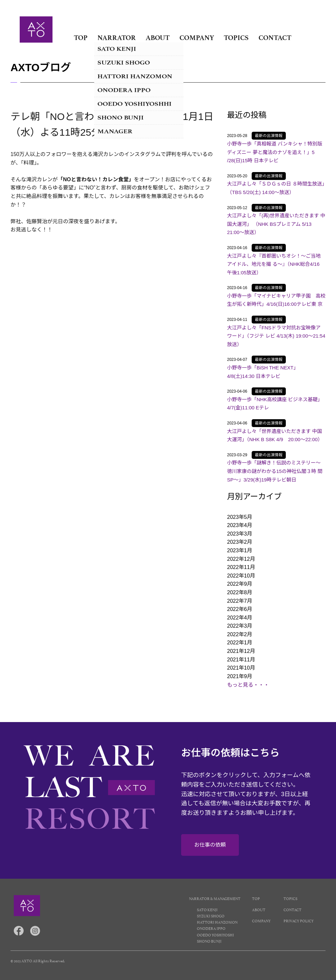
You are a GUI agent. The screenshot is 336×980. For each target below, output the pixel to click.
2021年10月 (241, 668)
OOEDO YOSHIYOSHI (215, 935)
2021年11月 (241, 660)
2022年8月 (240, 592)
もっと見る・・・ (248, 685)
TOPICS (236, 38)
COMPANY (197, 38)
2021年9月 (240, 676)
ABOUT (158, 38)
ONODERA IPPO (211, 928)
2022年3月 (240, 626)
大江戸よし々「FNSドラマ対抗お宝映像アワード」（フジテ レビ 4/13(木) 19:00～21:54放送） (276, 336)
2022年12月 (241, 559)
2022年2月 (240, 634)
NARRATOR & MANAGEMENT (215, 898)
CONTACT (275, 38)
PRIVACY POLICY (299, 921)
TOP (81, 38)
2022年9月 (240, 584)
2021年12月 (241, 651)
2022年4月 (240, 618)
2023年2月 (240, 542)
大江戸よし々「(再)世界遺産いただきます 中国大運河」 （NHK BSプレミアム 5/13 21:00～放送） (276, 224)
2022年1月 (240, 643)
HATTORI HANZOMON (217, 922)
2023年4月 (240, 525)
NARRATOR (117, 38)
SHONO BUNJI (209, 941)
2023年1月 (240, 550)
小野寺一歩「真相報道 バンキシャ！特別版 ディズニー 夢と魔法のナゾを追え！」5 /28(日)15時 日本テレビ (275, 152)
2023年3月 (240, 534)
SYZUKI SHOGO (211, 916)
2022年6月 (240, 609)
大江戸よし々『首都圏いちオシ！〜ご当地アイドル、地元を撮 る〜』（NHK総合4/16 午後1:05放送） (274, 264)
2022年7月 (240, 601)
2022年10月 (241, 576)
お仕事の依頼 (210, 845)
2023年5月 (240, 517)
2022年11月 (241, 567)
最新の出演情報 (269, 136)
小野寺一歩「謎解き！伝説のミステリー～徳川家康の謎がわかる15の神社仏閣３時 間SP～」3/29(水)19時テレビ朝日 (275, 471)
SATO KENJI (207, 909)
